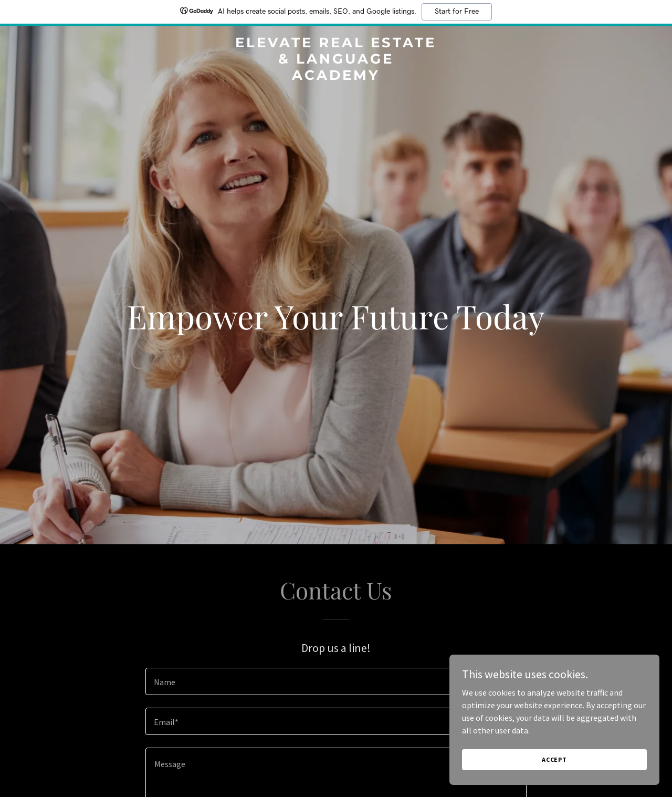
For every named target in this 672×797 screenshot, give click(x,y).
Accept (554, 759)
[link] (336, 77)
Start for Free (457, 12)
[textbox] (336, 681)
